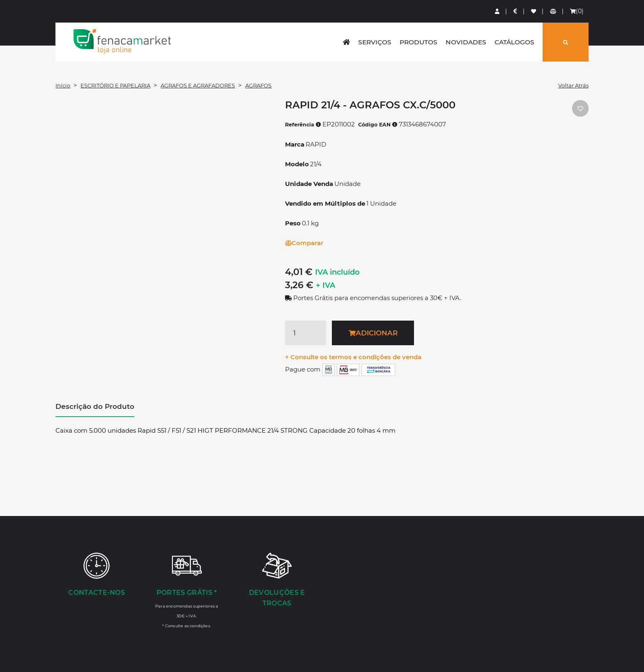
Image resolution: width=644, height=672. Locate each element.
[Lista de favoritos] (534, 11)
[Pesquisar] (566, 42)
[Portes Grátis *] (187, 590)
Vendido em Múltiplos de (325, 203)
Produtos (419, 42)
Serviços (375, 42)
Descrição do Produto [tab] (95, 406)
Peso (293, 223)
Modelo (297, 164)
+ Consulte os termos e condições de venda (353, 357)
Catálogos (514, 42)
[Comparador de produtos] (553, 11)
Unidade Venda (309, 184)
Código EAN (378, 125)
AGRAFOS (258, 85)
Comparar (304, 243)
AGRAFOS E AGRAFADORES (198, 85)
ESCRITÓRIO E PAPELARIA (115, 85)
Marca (295, 144)
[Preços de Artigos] (516, 11)
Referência (303, 125)
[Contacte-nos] (97, 575)
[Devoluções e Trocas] (277, 580)
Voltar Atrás (573, 85)
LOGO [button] (122, 41)
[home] (346, 42)
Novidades (466, 42)
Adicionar (373, 333)
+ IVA (325, 285)
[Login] (498, 11)
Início (63, 85)
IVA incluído (337, 272)
